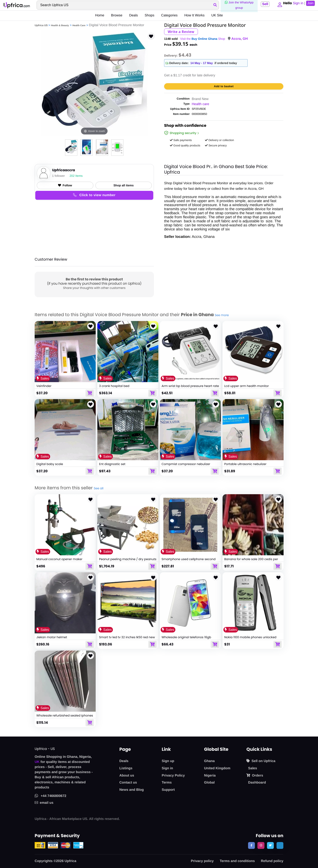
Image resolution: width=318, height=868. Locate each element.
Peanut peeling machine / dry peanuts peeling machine (128, 561)
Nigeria (210, 776)
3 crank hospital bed (114, 386)
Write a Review (181, 32)
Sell (264, 4)
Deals (134, 15)
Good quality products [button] (185, 145)
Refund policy (272, 861)
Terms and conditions (237, 861)
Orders (255, 775)
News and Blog (132, 790)
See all (99, 488)
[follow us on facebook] (251, 845)
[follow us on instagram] (261, 845)
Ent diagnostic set (112, 464)
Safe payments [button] (181, 140)
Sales (253, 768)
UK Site (217, 15)
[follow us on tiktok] (280, 845)
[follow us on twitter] (270, 845)
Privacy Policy (173, 776)
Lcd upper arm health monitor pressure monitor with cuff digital (249, 388)
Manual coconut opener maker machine (59, 561)
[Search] (127, 5)
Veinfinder (44, 386)
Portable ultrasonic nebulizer (245, 464)
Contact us (128, 783)
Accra (236, 39)
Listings (126, 768)
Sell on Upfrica (261, 761)
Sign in (167, 768)
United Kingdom (217, 768)
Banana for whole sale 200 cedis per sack (251, 561)
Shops (150, 15)
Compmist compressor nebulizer (186, 464)
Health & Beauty (60, 26)
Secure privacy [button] (216, 145)
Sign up (168, 761)
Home (100, 15)
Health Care (79, 26)
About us (127, 776)
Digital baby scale (50, 464)
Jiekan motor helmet (52, 637)
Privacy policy (202, 861)
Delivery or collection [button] (219, 140)
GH (245, 39)
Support (168, 790)
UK (37, 762)
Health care (200, 104)
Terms (167, 783)
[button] (279, 5)
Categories (169, 15)
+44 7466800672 (50, 796)
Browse (117, 15)
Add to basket (224, 86)
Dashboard (257, 783)
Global (209, 783)
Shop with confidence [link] (185, 126)
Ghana (209, 761)
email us (44, 803)
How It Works (194, 15)
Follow (65, 185)
